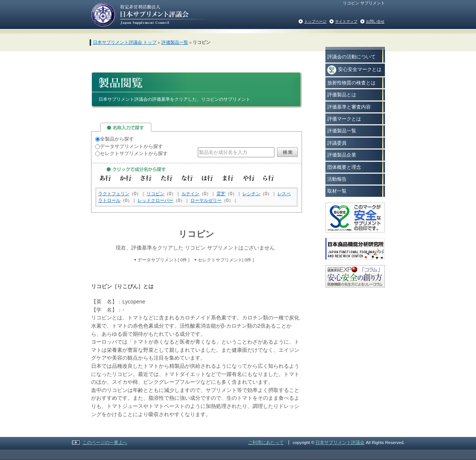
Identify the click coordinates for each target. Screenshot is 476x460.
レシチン (251, 194)
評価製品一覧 (175, 42)
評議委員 (337, 143)
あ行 (105, 178)
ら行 (269, 178)
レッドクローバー (155, 200)
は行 (208, 178)
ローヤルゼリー (206, 200)
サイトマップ (346, 21)
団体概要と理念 (344, 167)
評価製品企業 (342, 155)
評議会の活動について (351, 57)
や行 (249, 178)
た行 (167, 178)
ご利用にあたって (266, 443)
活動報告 (337, 179)
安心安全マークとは (354, 70)
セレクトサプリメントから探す (131, 153)
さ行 (146, 178)
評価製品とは (342, 95)
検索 (287, 152)
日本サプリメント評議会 (340, 443)
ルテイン (190, 194)
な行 (187, 178)
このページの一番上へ (105, 443)
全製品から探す (115, 139)
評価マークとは (344, 119)
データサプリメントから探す (129, 146)
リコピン (155, 194)
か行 (126, 178)
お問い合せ (375, 21)
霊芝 (221, 194)
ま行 (228, 178)
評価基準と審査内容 (349, 107)
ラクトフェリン (114, 194)
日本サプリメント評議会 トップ (125, 42)
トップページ (315, 21)
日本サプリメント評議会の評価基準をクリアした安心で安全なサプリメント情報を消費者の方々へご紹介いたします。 (151, 14)
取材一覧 (337, 191)
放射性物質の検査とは (351, 83)
